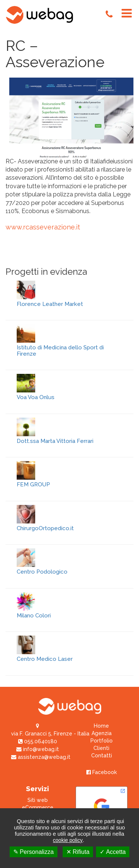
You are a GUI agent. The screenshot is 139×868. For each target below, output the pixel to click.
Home (101, 726)
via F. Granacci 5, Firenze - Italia (50, 734)
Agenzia (102, 733)
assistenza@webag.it (41, 757)
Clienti (101, 748)
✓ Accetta (113, 852)
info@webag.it (38, 749)
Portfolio (102, 741)
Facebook (102, 772)
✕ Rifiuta (78, 852)
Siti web (38, 800)
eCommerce (38, 807)
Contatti (102, 756)
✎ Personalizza (34, 852)
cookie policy (68, 840)
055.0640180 (38, 741)
